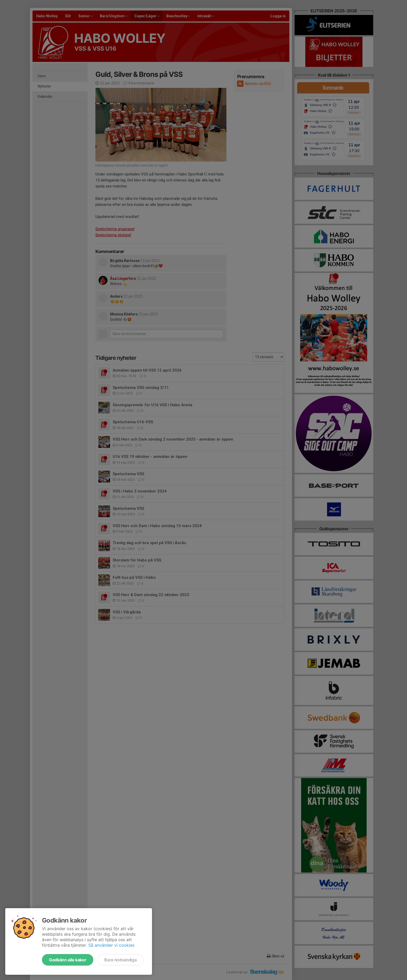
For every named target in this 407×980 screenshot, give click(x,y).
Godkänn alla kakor (68, 960)
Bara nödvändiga (120, 960)
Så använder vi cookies (111, 945)
